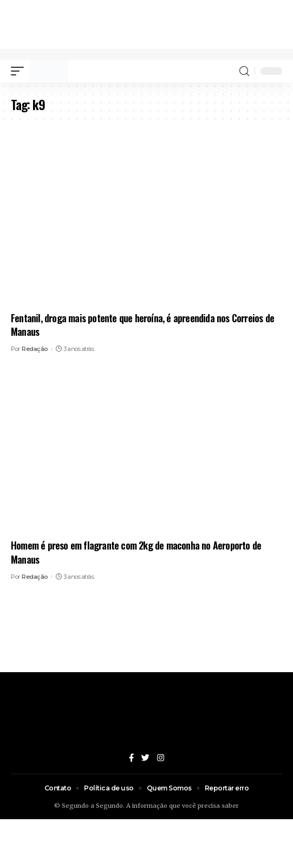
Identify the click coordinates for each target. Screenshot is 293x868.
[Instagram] (161, 758)
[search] (244, 71)
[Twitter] (145, 758)
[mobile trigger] (20, 71)
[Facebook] (131, 758)
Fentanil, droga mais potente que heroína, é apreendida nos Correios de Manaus (142, 325)
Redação (35, 349)
